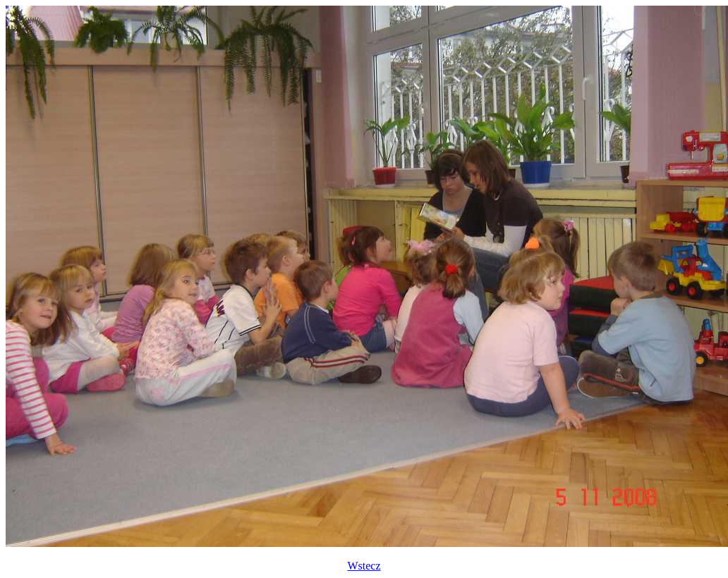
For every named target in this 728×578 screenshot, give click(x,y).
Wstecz (364, 566)
